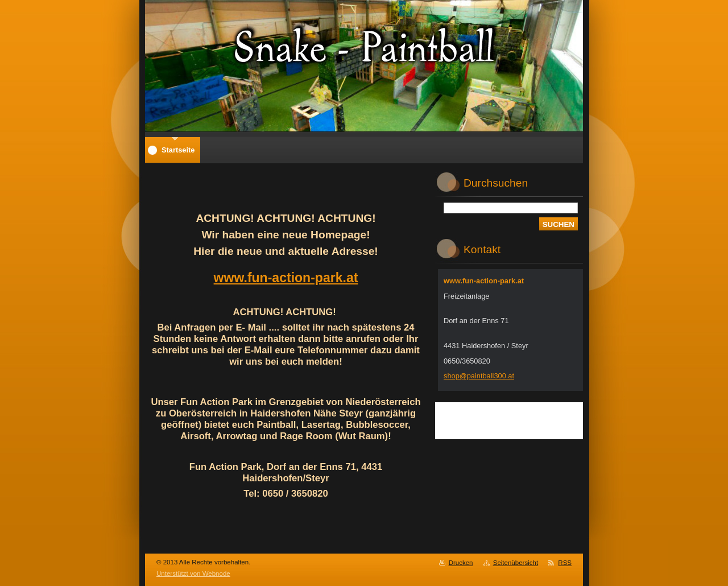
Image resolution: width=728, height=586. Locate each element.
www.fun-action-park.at (286, 278)
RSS (565, 563)
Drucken (461, 563)
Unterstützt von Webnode (193, 573)
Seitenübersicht (516, 563)
